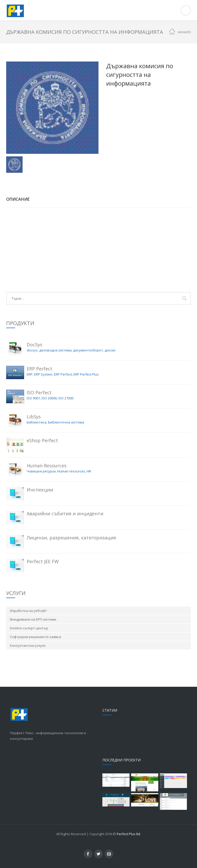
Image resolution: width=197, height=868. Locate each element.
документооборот (88, 350)
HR (89, 471)
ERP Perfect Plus (86, 374)
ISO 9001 (33, 398)
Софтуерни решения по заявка (36, 637)
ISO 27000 (66, 398)
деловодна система (55, 350)
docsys (32, 350)
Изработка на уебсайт (28, 611)
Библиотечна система (66, 422)
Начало (184, 32)
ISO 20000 (49, 398)
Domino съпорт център (29, 628)
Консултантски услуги (28, 645)
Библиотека (37, 422)
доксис (110, 350)
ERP (30, 374)
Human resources (71, 471)
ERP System (43, 374)
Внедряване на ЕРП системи (33, 619)
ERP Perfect (63, 374)
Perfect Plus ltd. (129, 834)
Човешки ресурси (41, 471)
